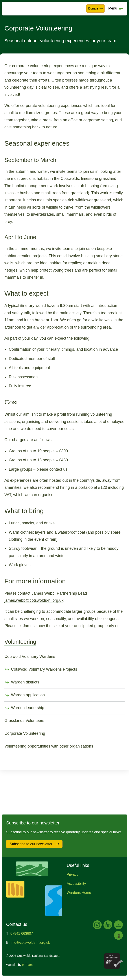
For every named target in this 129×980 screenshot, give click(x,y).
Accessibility (76, 884)
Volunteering (20, 642)
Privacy (72, 874)
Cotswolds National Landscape (17, 9)
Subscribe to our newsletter (35, 844)
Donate (96, 9)
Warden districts (22, 683)
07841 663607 (22, 933)
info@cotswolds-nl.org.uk (30, 943)
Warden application (25, 695)
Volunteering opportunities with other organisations (49, 746)
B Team (27, 965)
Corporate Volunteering (25, 733)
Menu (113, 8)
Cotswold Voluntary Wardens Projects (41, 670)
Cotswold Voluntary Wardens (30, 657)
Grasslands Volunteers (24, 721)
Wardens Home (79, 893)
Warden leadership (24, 708)
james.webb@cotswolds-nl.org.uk (34, 600)
